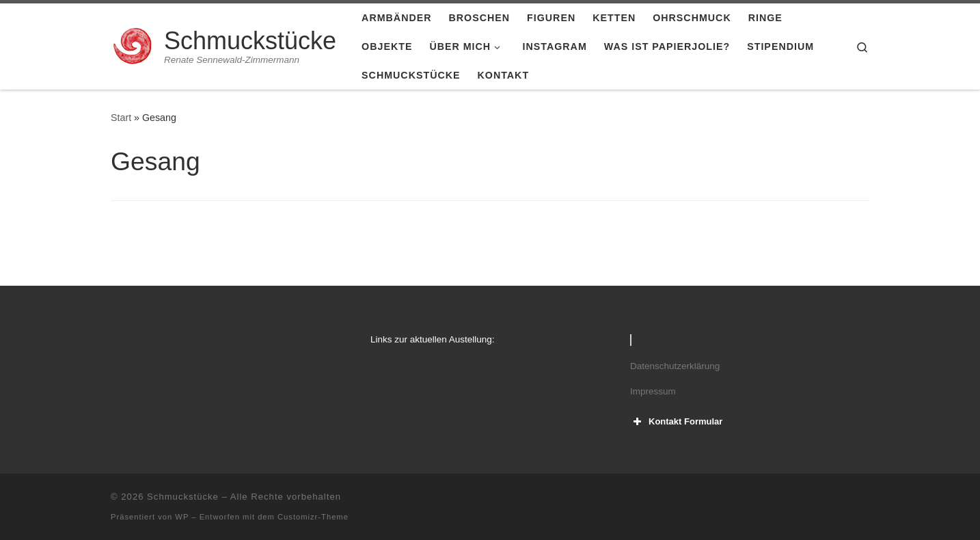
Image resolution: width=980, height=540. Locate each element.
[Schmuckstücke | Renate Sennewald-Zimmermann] (135, 45)
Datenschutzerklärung (675, 366)
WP (182, 517)
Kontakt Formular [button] (676, 422)
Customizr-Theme (313, 517)
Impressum (653, 391)
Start (121, 118)
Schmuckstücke (183, 497)
